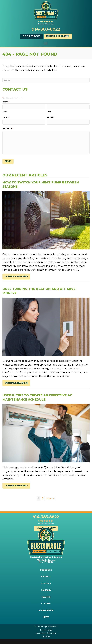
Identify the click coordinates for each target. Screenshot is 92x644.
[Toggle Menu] (45, 43)
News (46, 617)
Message (8, 129)
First (5, 111)
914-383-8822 (46, 29)
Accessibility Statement (46, 633)
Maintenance (46, 610)
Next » (50, 498)
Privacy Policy (46, 630)
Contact (46, 583)
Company (46, 590)
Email (6, 117)
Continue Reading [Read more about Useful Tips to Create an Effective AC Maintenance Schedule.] (16, 486)
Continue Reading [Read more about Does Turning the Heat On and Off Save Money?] (16, 383)
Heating (46, 597)
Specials (46, 577)
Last (49, 111)
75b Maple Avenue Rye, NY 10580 (46, 561)
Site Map (46, 637)
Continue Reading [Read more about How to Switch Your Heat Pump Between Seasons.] (16, 277)
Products (46, 570)
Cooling (46, 604)
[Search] (46, 80)
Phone (50, 117)
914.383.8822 (46, 517)
